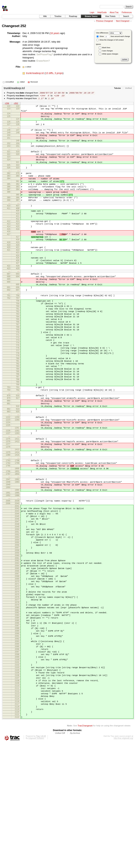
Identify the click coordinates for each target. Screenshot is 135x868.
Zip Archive (75, 858)
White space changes (110, 54)
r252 (16, 104)
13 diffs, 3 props (54, 73)
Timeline (58, 16)
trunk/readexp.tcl (35, 73)
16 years (55, 33)
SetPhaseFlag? (45, 54)
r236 (7, 104)
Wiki (45, 16)
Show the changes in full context (110, 40)
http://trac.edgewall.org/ (123, 863)
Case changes (108, 51)
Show (100, 36)
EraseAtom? (43, 61)
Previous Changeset (105, 21)
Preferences (127, 12)
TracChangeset (85, 850)
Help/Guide (102, 12)
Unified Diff (60, 858)
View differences (102, 33)
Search (126, 16)
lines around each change (117, 36)
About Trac (114, 12)
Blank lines (106, 48)
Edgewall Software (36, 863)
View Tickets (110, 16)
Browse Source (91, 16)
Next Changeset (123, 21)
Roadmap (73, 16)
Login (92, 12)
